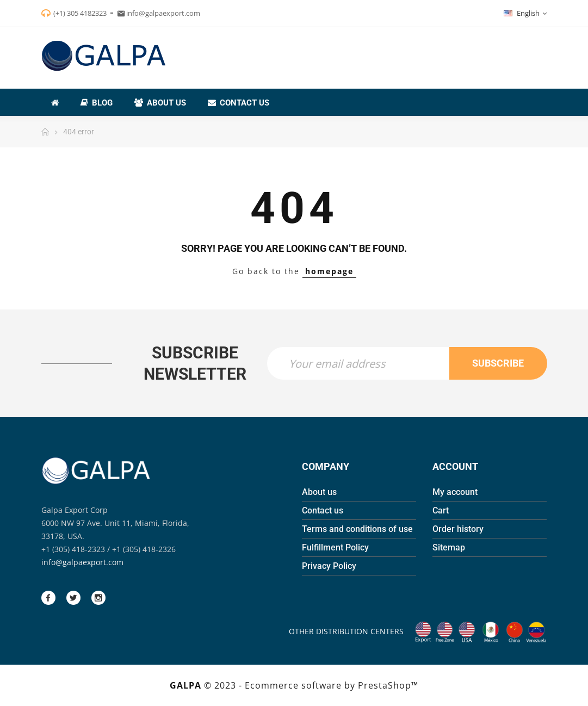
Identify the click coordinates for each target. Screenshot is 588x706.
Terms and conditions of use (357, 529)
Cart (441, 510)
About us (319, 492)
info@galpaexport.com (82, 562)
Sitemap (449, 547)
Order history (458, 529)
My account (455, 492)
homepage (329, 271)
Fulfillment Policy (335, 547)
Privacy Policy (329, 566)
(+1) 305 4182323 (80, 13)
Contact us (323, 510)
